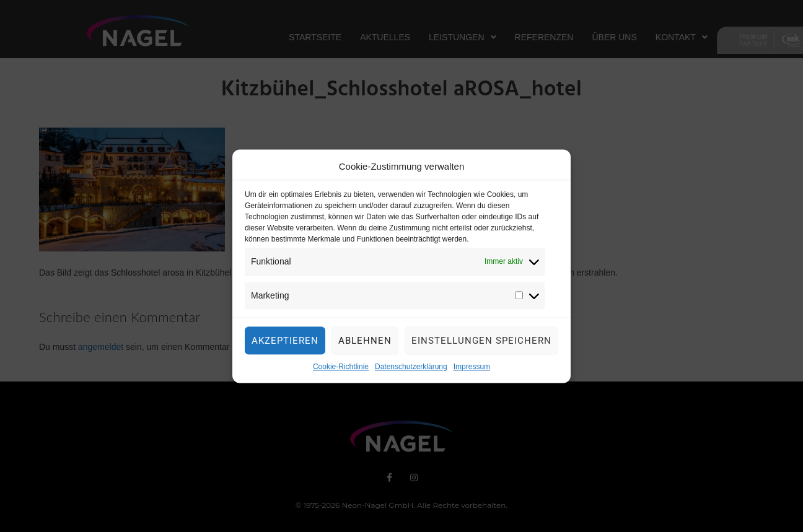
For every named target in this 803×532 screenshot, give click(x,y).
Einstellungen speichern (481, 344)
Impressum (472, 370)
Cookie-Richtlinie (341, 370)
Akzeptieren (285, 344)
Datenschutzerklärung (411, 370)
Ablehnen (365, 344)
